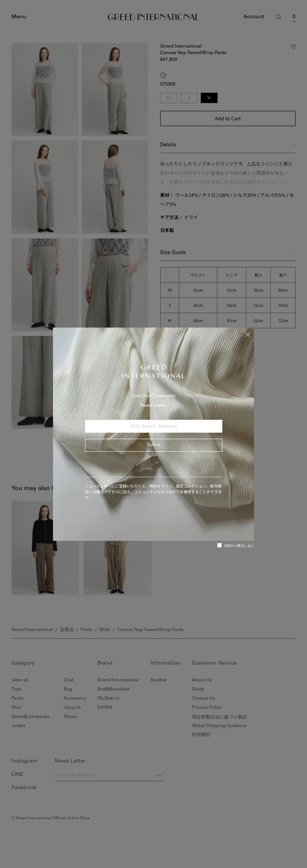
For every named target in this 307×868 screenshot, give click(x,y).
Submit (154, 445)
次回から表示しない (235, 545)
